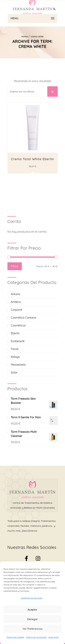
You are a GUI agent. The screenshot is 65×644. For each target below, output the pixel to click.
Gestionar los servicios (32, 598)
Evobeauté (18, 341)
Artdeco (16, 302)
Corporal (17, 310)
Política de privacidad (36, 637)
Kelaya (15, 357)
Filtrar (15, 266)
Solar (14, 372)
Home (25, 36)
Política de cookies (15, 637)
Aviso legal (53, 637)
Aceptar (33, 610)
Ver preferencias (32, 629)
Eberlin (15, 333)
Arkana (16, 294)
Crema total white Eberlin (32, 159)
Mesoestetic (19, 365)
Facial (15, 349)
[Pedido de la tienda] (33, 92)
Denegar (32, 619)
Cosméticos (18, 325)
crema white (37, 36)
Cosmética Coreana (24, 318)
